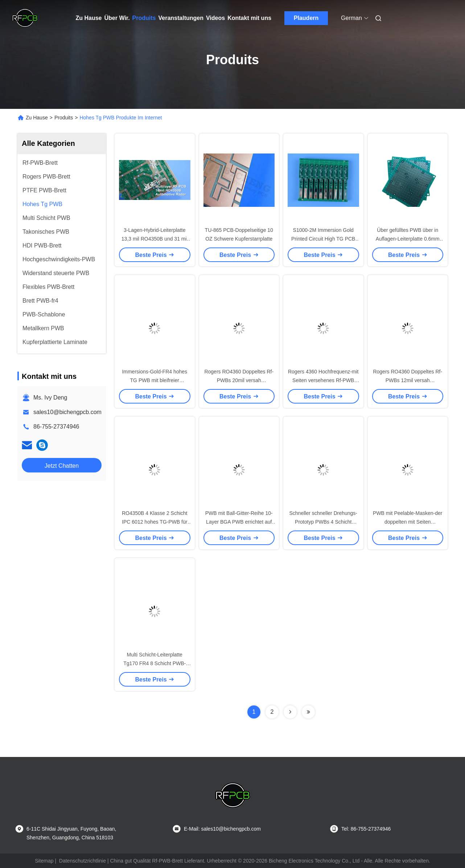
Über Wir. (117, 18)
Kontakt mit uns (249, 18)
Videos (215, 18)
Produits (144, 18)
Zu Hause (89, 18)
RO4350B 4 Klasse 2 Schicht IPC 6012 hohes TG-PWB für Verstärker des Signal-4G (155, 522)
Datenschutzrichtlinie (83, 861)
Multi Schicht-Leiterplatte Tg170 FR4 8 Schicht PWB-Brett (155, 663)
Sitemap (44, 861)
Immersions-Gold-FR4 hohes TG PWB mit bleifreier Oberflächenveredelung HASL (155, 380)
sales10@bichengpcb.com (67, 412)
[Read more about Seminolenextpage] (290, 712)
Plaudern (306, 18)
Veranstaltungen (181, 18)
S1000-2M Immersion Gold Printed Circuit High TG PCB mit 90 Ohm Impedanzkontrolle (323, 239)
